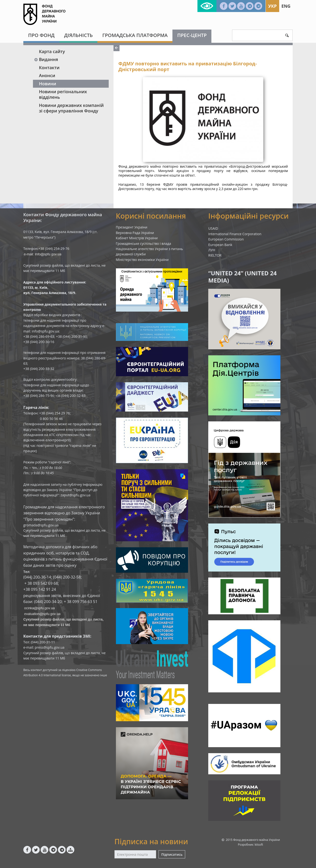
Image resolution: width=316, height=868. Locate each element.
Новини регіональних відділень (63, 94)
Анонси (47, 75)
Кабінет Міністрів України (137, 238)
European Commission (226, 239)
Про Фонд (41, 35)
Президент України (132, 227)
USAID (213, 228)
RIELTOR (215, 255)
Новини (47, 84)
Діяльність (79, 35)
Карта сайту (52, 51)
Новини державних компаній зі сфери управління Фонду (71, 108)
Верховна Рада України (135, 233)
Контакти (49, 68)
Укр (272, 6)
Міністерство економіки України (142, 260)
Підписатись (172, 854)
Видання (46, 59)
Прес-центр (192, 35)
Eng (286, 6)
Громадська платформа (135, 35)
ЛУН (212, 250)
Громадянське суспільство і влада (144, 243)
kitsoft (259, 845)
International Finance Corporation (235, 234)
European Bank (220, 245)
